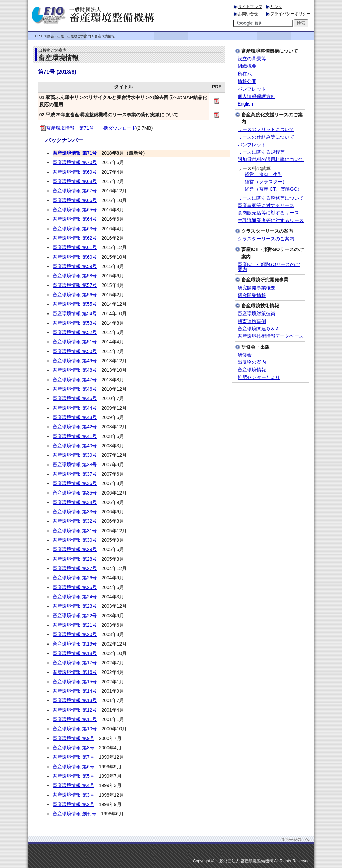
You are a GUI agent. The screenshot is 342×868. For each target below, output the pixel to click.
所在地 (245, 74)
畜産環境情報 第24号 (75, 597)
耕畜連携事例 (252, 321)
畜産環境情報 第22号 (75, 616)
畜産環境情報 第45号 (75, 398)
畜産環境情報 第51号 (75, 342)
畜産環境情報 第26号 (75, 578)
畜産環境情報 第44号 (75, 408)
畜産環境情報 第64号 (75, 219)
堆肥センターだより (259, 377)
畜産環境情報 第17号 (75, 663)
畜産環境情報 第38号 (75, 465)
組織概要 (247, 66)
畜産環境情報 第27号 (75, 568)
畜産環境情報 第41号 (75, 436)
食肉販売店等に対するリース (268, 213)
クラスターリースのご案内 (266, 239)
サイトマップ (250, 7)
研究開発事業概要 (256, 288)
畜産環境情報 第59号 (75, 266)
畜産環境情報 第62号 (75, 238)
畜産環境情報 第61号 (75, 247)
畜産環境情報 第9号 (73, 738)
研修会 (245, 355)
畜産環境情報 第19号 (75, 644)
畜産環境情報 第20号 (75, 634)
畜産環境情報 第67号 (75, 191)
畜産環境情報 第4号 (73, 785)
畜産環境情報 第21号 (75, 625)
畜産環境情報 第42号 (75, 427)
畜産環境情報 (252, 370)
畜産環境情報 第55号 (75, 304)
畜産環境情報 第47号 (75, 380)
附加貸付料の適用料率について (271, 160)
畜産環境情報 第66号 (75, 200)
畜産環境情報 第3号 (73, 795)
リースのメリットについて (266, 130)
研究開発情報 (252, 295)
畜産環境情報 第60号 (75, 257)
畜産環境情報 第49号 (75, 361)
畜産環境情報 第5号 (73, 776)
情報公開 (247, 81)
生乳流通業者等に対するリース (271, 221)
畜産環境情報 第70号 (75, 162)
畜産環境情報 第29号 (75, 549)
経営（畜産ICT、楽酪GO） (273, 189)
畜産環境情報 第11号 (75, 719)
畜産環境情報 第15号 (75, 682)
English (245, 104)
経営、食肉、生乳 (264, 174)
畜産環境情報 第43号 (75, 417)
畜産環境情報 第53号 (75, 323)
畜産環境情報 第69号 (75, 172)
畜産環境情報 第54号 (75, 313)
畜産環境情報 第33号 (75, 512)
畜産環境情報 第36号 (75, 483)
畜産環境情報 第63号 (75, 229)
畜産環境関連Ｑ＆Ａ (259, 329)
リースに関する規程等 (261, 152)
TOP (36, 36)
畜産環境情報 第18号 (75, 653)
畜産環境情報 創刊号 (74, 814)
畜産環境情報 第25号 (75, 587)
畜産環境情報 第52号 (75, 332)
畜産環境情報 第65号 (75, 210)
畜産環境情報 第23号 (75, 606)
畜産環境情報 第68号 (75, 181)
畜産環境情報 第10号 (75, 729)
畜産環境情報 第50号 (75, 351)
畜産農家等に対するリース (266, 205)
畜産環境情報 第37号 (75, 474)
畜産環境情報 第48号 (75, 370)
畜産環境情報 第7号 (73, 757)
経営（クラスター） (266, 182)
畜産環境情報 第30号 (75, 540)
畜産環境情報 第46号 (75, 389)
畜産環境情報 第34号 (75, 502)
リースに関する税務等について (271, 198)
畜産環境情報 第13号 (75, 700)
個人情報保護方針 (256, 97)
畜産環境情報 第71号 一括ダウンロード (88, 128)
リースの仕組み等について (266, 137)
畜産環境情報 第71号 (75, 153)
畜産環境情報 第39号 (75, 455)
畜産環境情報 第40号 (75, 446)
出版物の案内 (252, 362)
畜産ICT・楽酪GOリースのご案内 (269, 267)
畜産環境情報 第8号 (73, 748)
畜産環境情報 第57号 (75, 285)
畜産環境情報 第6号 (73, 767)
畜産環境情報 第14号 (75, 691)
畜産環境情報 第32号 (75, 521)
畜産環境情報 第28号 (75, 559)
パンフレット (252, 89)
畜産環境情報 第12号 (75, 710)
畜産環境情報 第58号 (75, 276)
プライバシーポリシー (290, 14)
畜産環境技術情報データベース (271, 336)
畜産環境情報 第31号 (75, 531)
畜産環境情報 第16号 (75, 672)
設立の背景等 (252, 59)
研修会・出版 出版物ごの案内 (67, 36)
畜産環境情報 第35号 (75, 493)
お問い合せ (248, 14)
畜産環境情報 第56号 (75, 295)
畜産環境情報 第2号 (73, 804)
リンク (276, 7)
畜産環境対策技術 (256, 314)
